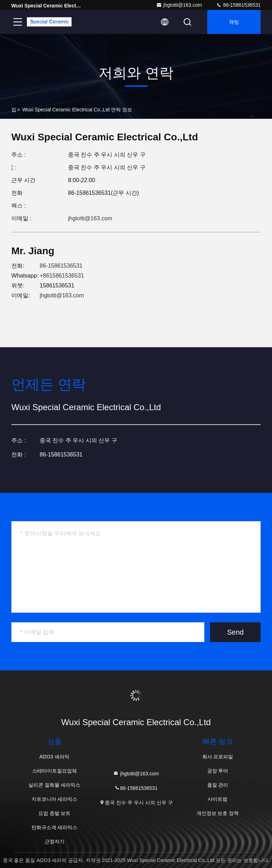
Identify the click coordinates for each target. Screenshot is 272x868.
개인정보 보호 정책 (218, 813)
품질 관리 (218, 785)
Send (235, 632)
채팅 (234, 22)
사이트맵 (217, 799)
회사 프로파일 (218, 757)
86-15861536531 (238, 5)
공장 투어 (218, 771)
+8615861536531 (62, 276)
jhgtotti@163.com (179, 5)
